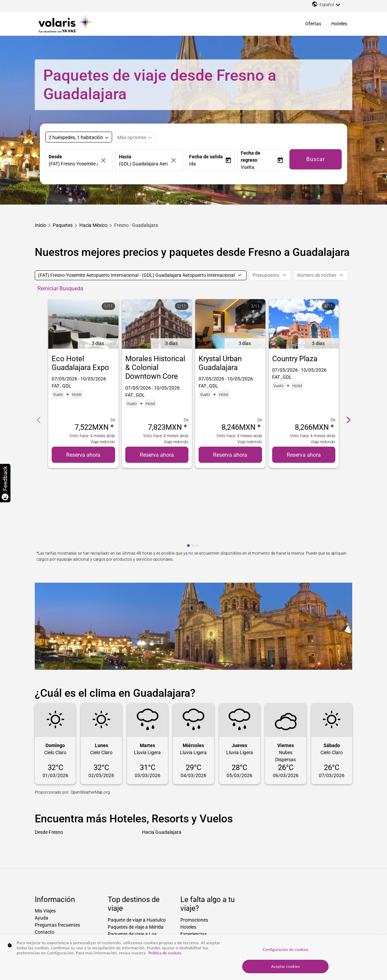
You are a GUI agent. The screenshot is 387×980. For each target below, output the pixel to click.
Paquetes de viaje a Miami (135, 905)
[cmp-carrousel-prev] (38, 385)
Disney (187, 884)
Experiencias (193, 863)
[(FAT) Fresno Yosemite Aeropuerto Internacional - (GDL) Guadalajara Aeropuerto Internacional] (141, 275)
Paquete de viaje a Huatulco (137, 849)
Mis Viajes (45, 840)
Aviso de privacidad (55, 882)
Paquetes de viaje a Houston (137, 898)
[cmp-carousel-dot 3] (197, 474)
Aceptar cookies (286, 966)
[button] (207, 164)
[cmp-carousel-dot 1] (188, 474)
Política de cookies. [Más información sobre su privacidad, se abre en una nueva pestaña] (165, 953)
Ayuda (42, 847)
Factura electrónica (55, 889)
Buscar (316, 159)
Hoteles (339, 24)
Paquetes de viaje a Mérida (136, 856)
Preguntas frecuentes (57, 854)
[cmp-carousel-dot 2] (193, 474)
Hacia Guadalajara (162, 761)
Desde (55, 157)
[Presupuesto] (270, 275)
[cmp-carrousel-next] (349, 385)
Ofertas (313, 24)
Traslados (191, 870)
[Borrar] (105, 160)
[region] (193, 957)
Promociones (194, 849)
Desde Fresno (49, 761)
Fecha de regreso (251, 156)
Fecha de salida (206, 157)
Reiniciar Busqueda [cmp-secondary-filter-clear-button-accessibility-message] (60, 288)
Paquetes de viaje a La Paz (136, 877)
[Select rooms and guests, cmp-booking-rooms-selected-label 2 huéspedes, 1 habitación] (79, 137)
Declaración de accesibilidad (64, 896)
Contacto (45, 861)
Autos (187, 877)
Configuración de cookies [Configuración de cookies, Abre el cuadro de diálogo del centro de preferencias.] (286, 949)
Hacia (125, 157)
